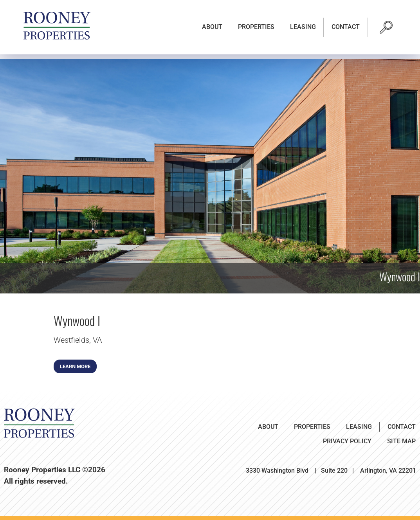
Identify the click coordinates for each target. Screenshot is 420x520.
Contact (346, 27)
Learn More (75, 366)
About (212, 27)
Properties (256, 27)
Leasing (303, 27)
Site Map (401, 441)
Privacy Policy (347, 441)
